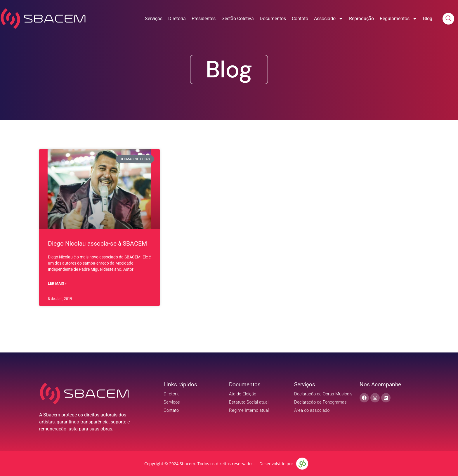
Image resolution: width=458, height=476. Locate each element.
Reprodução (361, 19)
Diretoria (177, 19)
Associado (329, 19)
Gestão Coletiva (238, 19)
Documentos (273, 19)
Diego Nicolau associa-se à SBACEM (97, 244)
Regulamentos (398, 19)
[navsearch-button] (448, 19)
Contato (300, 19)
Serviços (154, 19)
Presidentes (204, 19)
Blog (428, 19)
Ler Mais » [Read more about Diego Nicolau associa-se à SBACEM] (57, 284)
